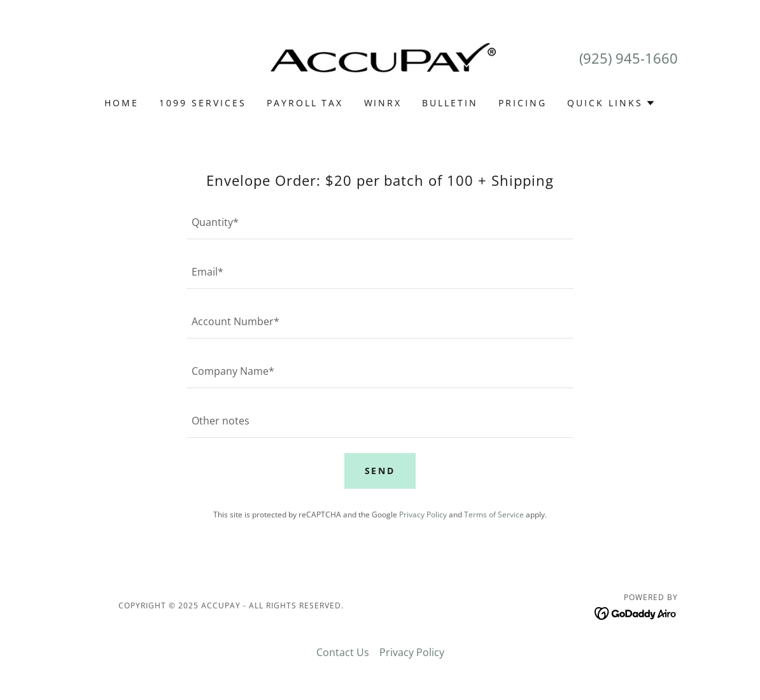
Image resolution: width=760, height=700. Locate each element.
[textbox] (380, 222)
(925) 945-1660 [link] (629, 58)
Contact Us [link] (343, 652)
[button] (611, 103)
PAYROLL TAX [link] (305, 103)
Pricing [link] (523, 103)
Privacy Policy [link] (423, 514)
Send (380, 471)
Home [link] (122, 103)
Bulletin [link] (450, 103)
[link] (380, 57)
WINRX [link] (383, 103)
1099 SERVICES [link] (203, 103)
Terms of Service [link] (494, 514)
